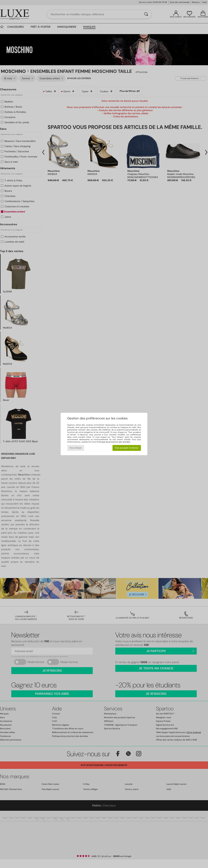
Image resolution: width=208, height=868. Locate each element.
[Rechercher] (146, 14)
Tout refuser (76, 448)
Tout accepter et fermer (127, 448)
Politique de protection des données (114, 442)
